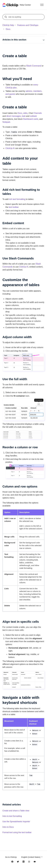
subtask (33, 116)
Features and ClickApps (28, 25)
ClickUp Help (8, 25)
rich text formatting (17, 199)
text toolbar (14, 207)
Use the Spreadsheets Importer (16, 822)
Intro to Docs (8, 827)
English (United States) (32, 857)
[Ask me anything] (24, 17)
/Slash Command (34, 66)
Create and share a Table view (16, 811)
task (24, 116)
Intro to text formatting (12, 816)
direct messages (14, 116)
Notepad (6, 122)
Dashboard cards (31, 119)
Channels (38, 113)
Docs (8, 29)
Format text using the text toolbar (17, 832)
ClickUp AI (10, 148)
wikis (25, 113)
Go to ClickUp (11, 857)
